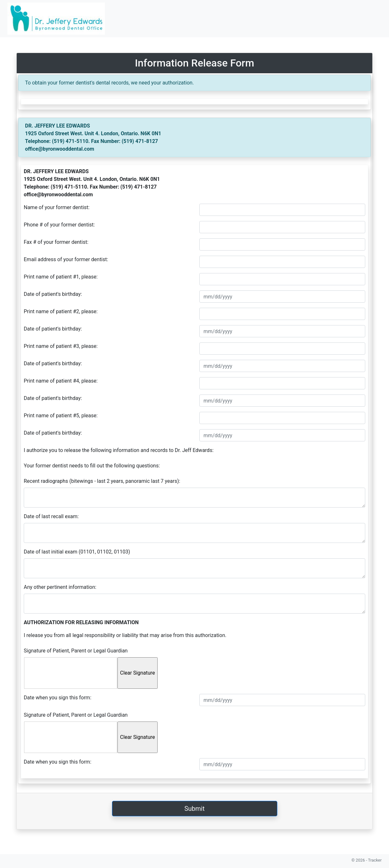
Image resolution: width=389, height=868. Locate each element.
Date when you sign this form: (58, 698)
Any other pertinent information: (60, 587)
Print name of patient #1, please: (61, 277)
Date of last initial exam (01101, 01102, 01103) (77, 552)
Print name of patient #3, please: (61, 346)
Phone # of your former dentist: (59, 225)
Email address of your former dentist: (66, 259)
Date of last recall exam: (51, 516)
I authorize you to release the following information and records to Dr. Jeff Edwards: (119, 450)
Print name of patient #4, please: (61, 381)
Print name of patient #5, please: (61, 416)
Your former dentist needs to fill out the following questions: (92, 466)
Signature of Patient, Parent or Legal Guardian (76, 651)
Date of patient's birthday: (53, 294)
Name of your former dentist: (57, 207)
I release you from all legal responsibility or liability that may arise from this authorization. (125, 635)
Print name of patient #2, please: (61, 311)
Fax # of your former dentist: (56, 242)
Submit (194, 809)
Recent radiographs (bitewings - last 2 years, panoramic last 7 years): (102, 481)
